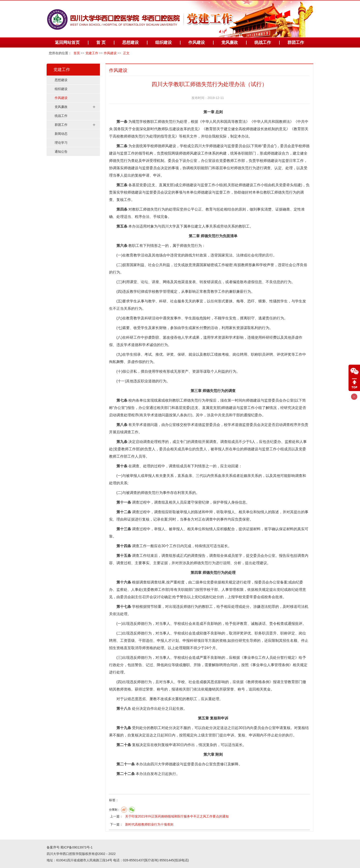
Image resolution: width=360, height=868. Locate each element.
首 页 (101, 42)
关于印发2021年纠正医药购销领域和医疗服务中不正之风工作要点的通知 (177, 816)
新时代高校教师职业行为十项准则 (149, 824)
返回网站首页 (67, 42)
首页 (77, 53)
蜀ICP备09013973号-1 (76, 847)
